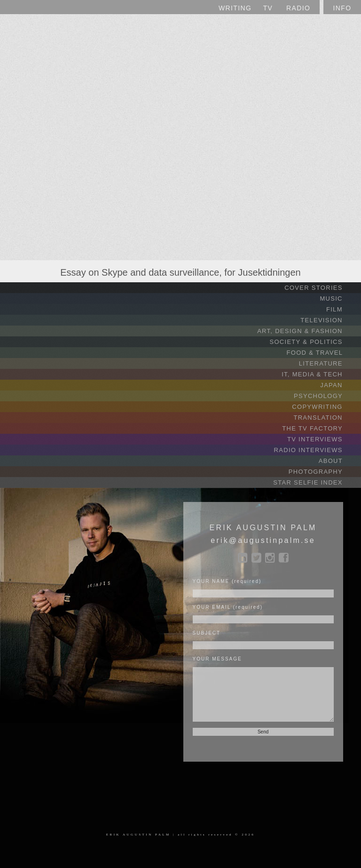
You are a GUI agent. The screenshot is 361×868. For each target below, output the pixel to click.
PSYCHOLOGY (326, 396)
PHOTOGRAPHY (324, 472)
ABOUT (339, 461)
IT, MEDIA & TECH (320, 374)
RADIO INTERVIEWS (316, 450)
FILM (342, 309)
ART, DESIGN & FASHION (308, 331)
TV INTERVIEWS (323, 439)
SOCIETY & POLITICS (314, 342)
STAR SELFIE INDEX (316, 482)
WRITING (235, 8)
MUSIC (339, 299)
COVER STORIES (322, 288)
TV (268, 8)
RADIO (298, 8)
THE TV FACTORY (320, 428)
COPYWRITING (325, 407)
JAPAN (339, 385)
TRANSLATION (326, 418)
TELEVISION (330, 320)
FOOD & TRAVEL (323, 353)
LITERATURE (329, 363)
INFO (342, 8)
